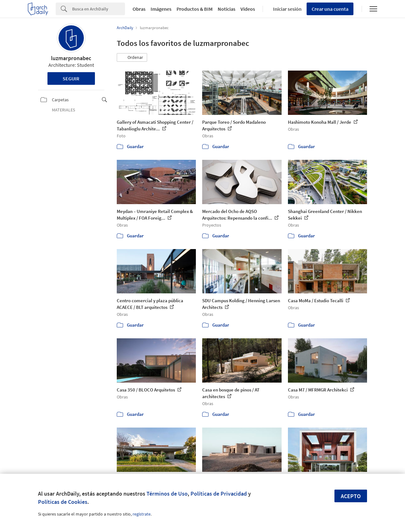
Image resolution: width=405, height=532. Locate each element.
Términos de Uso (167, 494)
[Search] (99, 9)
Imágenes (161, 9)
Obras (139, 9)
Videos (248, 9)
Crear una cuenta (330, 9)
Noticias (227, 9)
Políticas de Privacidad (219, 494)
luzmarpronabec (71, 58)
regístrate (142, 514)
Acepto (351, 496)
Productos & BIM (195, 9)
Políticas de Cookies (63, 502)
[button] (132, 58)
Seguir (71, 78)
